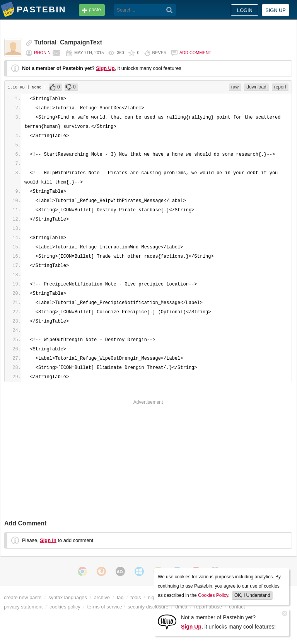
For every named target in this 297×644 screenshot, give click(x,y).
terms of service (105, 607)
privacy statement (23, 607)
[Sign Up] (167, 621)
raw (235, 87)
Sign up (276, 10)
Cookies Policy (213, 595)
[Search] (170, 10)
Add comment (195, 53)
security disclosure (148, 607)
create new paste (23, 597)
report (280, 87)
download (256, 87)
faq (120, 597)
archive (102, 597)
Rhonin (42, 53)
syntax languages (68, 597)
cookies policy (65, 607)
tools (136, 597)
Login (245, 10)
